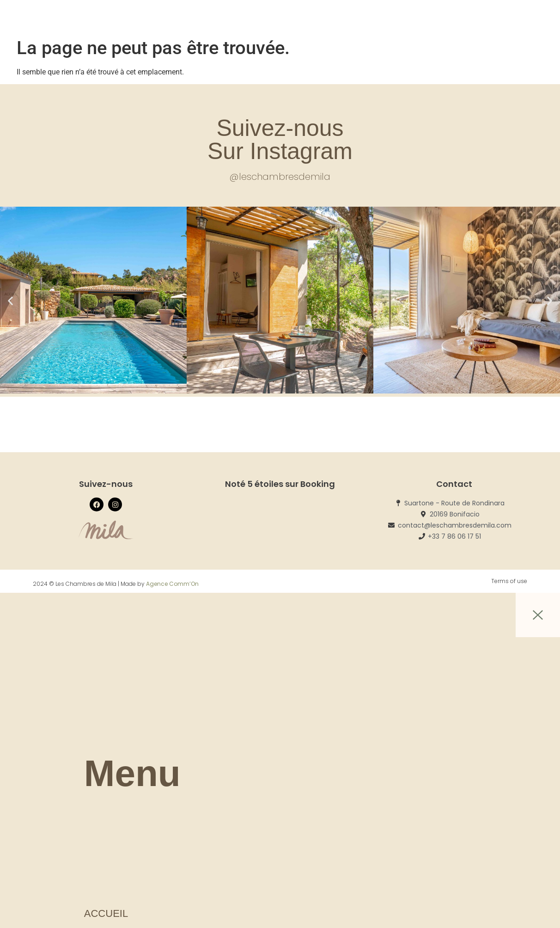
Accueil (106, 914)
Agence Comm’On (172, 584)
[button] (10, 301)
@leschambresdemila (280, 177)
